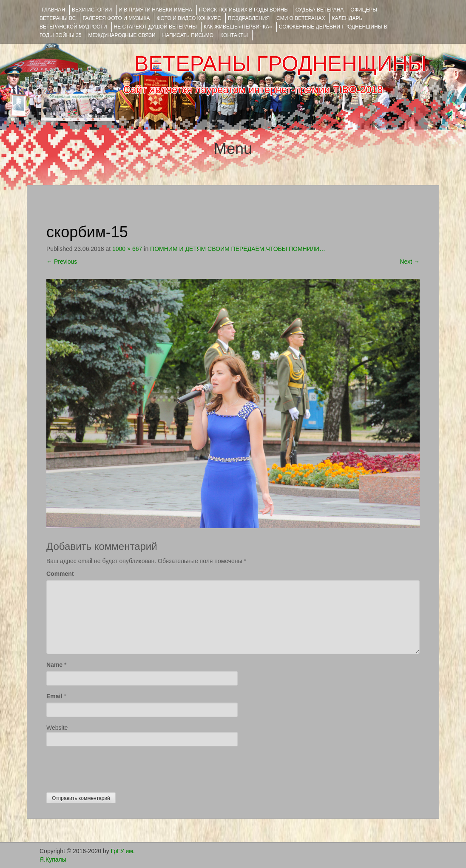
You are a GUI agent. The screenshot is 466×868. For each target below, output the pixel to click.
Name (54, 665)
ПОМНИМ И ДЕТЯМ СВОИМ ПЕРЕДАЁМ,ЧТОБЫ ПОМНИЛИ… (238, 249)
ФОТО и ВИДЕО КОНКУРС (189, 18)
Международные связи (122, 35)
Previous (62, 262)
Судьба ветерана (320, 10)
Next (410, 262)
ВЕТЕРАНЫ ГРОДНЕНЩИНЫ (280, 64)
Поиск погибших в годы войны (244, 10)
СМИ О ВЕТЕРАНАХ (301, 18)
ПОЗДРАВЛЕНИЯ (249, 18)
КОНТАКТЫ (234, 35)
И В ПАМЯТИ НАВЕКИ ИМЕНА (155, 10)
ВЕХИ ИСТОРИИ (92, 10)
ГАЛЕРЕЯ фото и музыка (116, 18)
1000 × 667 (127, 249)
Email (54, 696)
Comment (60, 574)
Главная (53, 10)
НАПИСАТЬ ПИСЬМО (188, 35)
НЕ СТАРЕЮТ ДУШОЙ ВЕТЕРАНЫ (155, 27)
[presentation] (111, 767)
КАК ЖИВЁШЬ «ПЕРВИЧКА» (238, 27)
